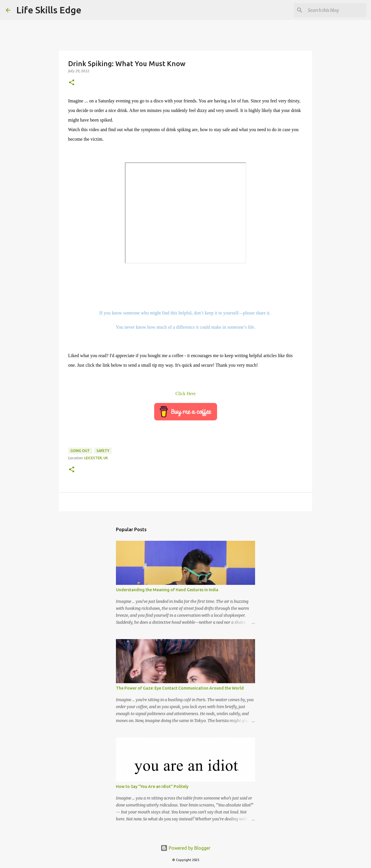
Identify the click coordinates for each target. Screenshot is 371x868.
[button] (72, 83)
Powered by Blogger (185, 848)
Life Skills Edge (49, 10)
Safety (103, 451)
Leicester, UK (96, 458)
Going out (80, 451)
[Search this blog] (336, 10)
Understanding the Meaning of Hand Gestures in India (167, 590)
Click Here (185, 394)
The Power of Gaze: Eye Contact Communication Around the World (180, 688)
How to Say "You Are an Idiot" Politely (152, 786)
